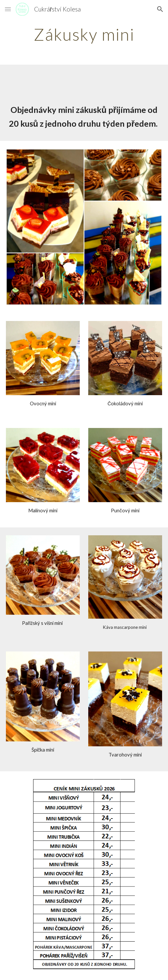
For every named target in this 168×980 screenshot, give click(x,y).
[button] (8, 9)
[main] (84, 34)
